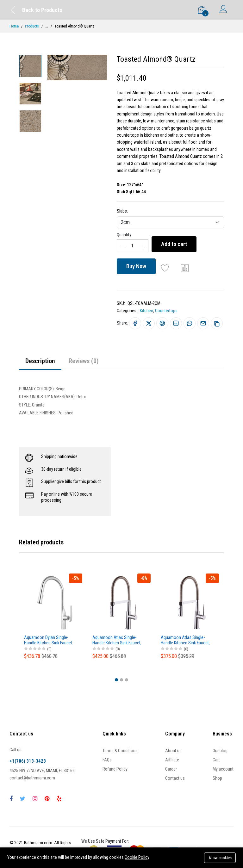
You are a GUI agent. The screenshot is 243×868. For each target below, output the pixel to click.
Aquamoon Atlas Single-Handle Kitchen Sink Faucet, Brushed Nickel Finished (117, 640)
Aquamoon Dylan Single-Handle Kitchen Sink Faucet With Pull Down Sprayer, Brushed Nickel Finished (48, 640)
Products (32, 26)
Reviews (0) (84, 361)
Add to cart (174, 244)
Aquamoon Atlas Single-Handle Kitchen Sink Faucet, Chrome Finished (185, 640)
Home (14, 26)
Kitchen (146, 311)
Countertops (166, 311)
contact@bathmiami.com (32, 778)
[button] (116, 680)
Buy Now (136, 266)
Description (40, 361)
